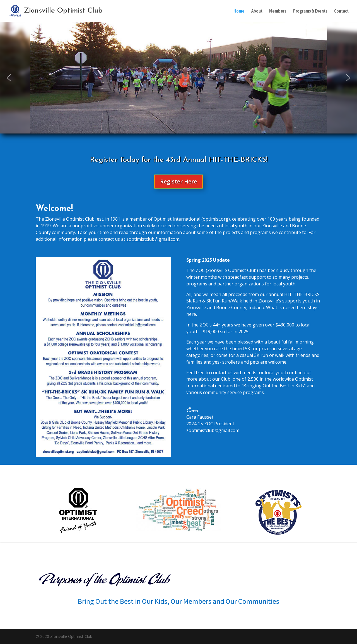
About (257, 11)
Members (278, 11)
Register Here (178, 181)
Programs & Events (310, 11)
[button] (9, 78)
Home (239, 11)
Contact (341, 11)
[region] (178, 78)
